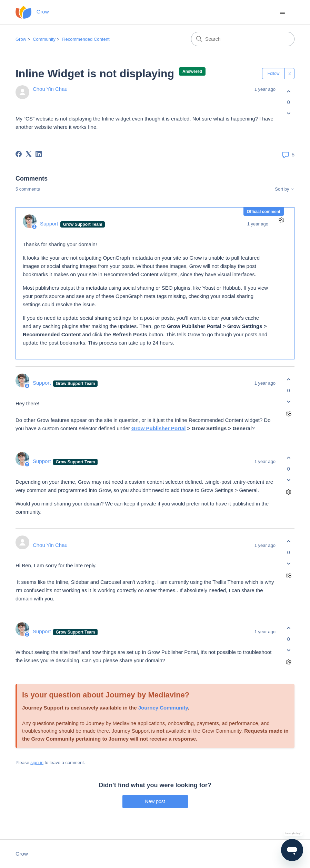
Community (44, 39)
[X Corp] (29, 154)
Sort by (285, 189)
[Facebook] (19, 154)
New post (155, 801)
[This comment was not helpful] (288, 401)
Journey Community (163, 708)
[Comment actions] (281, 220)
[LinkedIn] (39, 154)
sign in (37, 763)
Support (50, 224)
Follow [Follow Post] (274, 74)
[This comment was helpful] (288, 380)
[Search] (243, 39)
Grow (21, 39)
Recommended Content (86, 39)
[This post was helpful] (288, 91)
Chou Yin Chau (50, 89)
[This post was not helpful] (288, 113)
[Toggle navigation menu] (282, 12)
